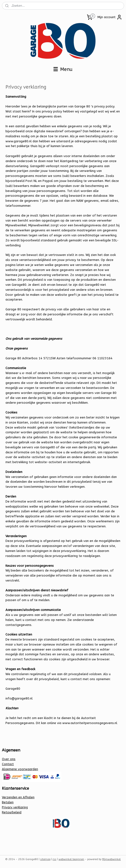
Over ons (9, 759)
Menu (63, 69)
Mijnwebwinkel (111, 859)
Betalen (8, 802)
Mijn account (110, 17)
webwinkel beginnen (71, 859)
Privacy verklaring (15, 807)
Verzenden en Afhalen (18, 797)
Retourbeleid (12, 812)
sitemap (45, 859)
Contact (8, 764)
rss (54, 859)
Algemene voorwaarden (20, 769)
